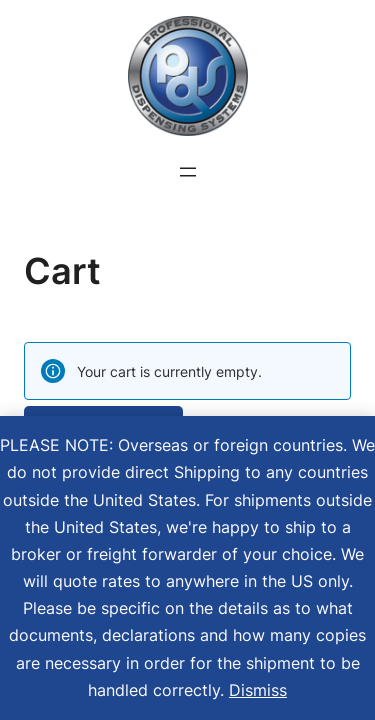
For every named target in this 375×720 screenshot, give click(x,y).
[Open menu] (188, 172)
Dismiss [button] (258, 690)
